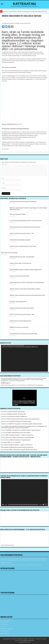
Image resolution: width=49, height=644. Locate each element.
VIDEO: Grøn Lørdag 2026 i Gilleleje (18, 214)
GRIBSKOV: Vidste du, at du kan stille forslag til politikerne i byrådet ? (25, 289)
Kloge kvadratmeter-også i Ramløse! (17, 412)
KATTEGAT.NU (24, 4)
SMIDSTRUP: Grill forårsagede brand (18, 302)
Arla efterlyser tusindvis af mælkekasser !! (18, 416)
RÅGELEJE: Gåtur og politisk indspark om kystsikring (21, 447)
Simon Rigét (4, 442)
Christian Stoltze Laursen (7, 437)
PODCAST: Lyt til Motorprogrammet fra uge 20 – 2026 (22, 314)
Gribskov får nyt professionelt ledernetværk (19, 276)
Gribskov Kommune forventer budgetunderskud (20, 321)
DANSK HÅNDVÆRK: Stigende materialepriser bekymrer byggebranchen (26, 270)
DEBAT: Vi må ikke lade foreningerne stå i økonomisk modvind (23, 450)
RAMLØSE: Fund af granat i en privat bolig (19, 327)
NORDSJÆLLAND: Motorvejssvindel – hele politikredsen (22, 257)
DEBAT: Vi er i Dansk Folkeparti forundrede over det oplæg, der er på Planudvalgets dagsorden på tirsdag (25, 11)
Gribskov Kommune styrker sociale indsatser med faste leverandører (25, 227)
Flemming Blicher (5, 447)
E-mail (3, 183)
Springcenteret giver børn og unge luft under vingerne (22, 308)
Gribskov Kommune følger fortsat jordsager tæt (20, 263)
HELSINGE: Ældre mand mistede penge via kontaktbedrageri (23, 201)
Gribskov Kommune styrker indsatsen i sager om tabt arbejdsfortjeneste (23, 419)
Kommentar (5, 164)
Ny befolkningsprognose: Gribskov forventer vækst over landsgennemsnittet (27, 282)
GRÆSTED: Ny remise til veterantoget (9, 253)
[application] (24, 358)
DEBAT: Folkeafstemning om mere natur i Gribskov (19, 433)
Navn (3, 178)
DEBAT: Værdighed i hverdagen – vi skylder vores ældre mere (20, 435)
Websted (4, 188)
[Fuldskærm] (46, 505)
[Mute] (43, 505)
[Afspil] (3, 505)
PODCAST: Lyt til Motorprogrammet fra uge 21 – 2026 (22, 233)
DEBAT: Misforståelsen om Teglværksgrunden (24, 437)
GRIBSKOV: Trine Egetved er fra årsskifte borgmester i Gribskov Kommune (26, 424)
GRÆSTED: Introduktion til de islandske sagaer (20, 421)
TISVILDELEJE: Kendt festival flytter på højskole (20, 240)
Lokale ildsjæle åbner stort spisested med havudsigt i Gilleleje (23, 334)
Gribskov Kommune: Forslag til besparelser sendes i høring (23, 246)
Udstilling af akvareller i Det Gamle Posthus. (17, 414)
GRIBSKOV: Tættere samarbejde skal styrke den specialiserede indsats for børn (27, 295)
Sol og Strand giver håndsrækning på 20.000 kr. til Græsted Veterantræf (26, 221)
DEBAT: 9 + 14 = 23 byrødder (14, 442)
